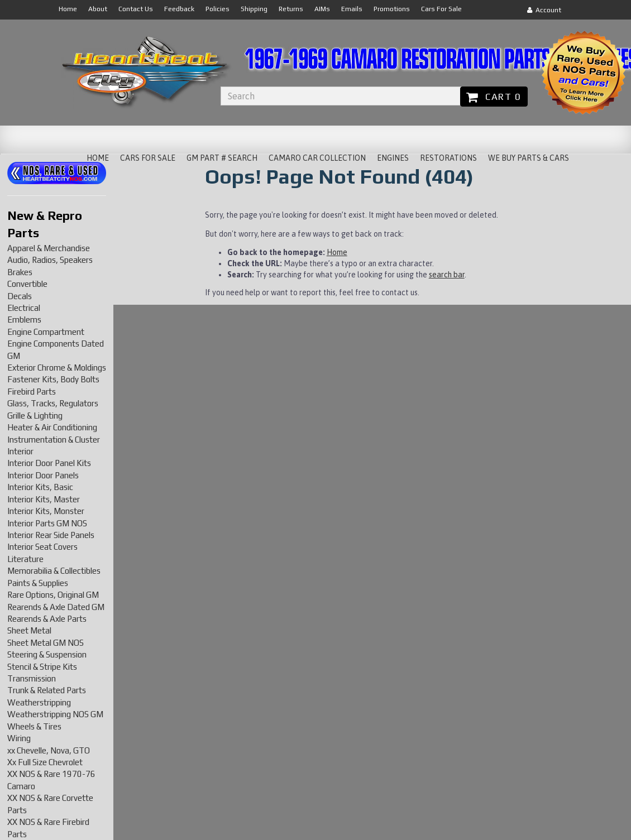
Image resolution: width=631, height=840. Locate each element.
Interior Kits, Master (44, 499)
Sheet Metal (29, 630)
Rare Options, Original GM (53, 595)
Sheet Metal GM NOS (46, 643)
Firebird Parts (32, 392)
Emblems (24, 320)
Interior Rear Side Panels (51, 535)
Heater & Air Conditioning (52, 427)
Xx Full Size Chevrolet (45, 762)
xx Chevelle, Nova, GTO (49, 750)
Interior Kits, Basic (40, 487)
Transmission (32, 678)
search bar (447, 275)
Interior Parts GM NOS (47, 523)
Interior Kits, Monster (46, 511)
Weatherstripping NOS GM (55, 714)
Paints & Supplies (38, 583)
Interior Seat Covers (42, 547)
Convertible (27, 284)
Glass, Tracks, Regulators (53, 403)
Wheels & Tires (34, 726)
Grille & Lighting (35, 416)
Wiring (19, 738)
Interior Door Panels (43, 475)
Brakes (20, 272)
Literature (25, 559)
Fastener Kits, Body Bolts (53, 379)
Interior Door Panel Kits (49, 463)
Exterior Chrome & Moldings (57, 368)
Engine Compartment (46, 332)
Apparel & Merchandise (49, 248)
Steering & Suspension (47, 654)
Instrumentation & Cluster (54, 440)
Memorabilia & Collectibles (54, 571)
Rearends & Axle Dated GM (56, 607)
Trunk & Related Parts (47, 690)
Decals (20, 296)
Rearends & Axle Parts (47, 619)
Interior (20, 451)
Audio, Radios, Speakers (50, 260)
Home (337, 252)
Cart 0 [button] (494, 97)
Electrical (24, 308)
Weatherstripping (39, 702)
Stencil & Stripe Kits (42, 667)
